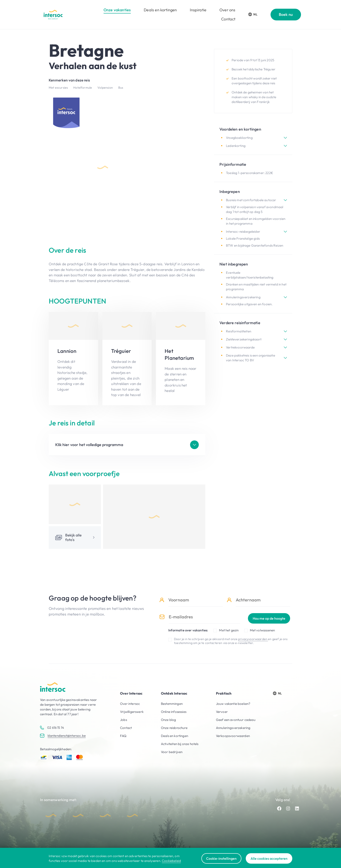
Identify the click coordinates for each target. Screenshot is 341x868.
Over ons (227, 10)
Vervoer (222, 712)
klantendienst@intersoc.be (67, 736)
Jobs (124, 720)
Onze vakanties (117, 10)
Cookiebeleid (171, 861)
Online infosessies (174, 712)
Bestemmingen (172, 704)
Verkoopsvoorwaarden (233, 736)
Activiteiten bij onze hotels (180, 744)
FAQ (123, 736)
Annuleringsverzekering (233, 728)
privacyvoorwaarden (253, 639)
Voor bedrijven (172, 752)
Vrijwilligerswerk (132, 712)
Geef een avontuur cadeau (236, 720)
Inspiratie (198, 10)
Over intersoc (130, 704)
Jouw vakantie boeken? (233, 704)
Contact (228, 19)
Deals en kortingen (160, 10)
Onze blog (169, 720)
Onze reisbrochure (174, 728)
